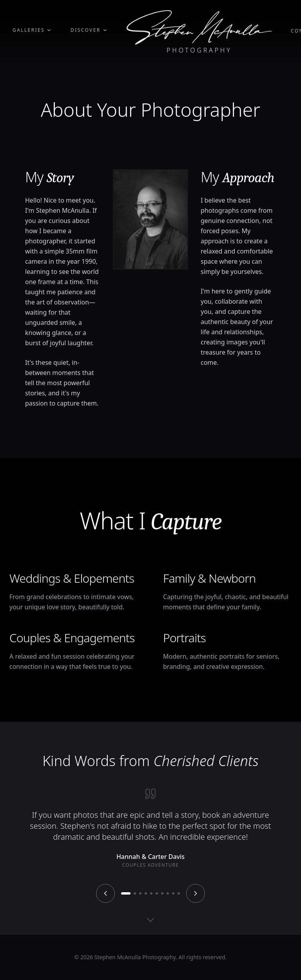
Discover (89, 30)
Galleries (32, 30)
